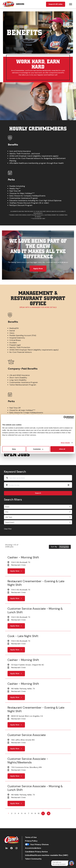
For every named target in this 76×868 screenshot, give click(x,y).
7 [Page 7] (28, 813)
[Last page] (49, 813)
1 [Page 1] (8, 813)
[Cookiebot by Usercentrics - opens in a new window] (65, 417)
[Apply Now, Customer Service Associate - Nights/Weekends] (16, 776)
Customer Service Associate (27, 735)
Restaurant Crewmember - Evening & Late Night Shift (36, 583)
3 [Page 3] (15, 813)
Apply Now (38, 269)
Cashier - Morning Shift (23, 557)
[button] (68, 485)
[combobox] (37, 485)
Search (38, 493)
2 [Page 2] (12, 813)
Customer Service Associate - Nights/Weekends (28, 761)
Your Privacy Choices (37, 845)
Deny (14, 449)
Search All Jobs (56, 4)
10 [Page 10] (39, 813)
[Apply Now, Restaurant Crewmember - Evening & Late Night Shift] (16, 598)
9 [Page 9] (35, 813)
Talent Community (33, 859)
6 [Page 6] (25, 813)
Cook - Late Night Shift (23, 636)
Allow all (62, 449)
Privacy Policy (31, 841)
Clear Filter (8, 529)
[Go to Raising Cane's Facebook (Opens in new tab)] (11, 848)
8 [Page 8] (32, 813)
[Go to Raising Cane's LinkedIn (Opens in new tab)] (6, 848)
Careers (20, 4)
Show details (65, 443)
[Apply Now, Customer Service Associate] (16, 749)
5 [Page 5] (22, 813)
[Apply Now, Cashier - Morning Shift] (16, 571)
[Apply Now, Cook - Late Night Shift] (16, 650)
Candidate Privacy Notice (36, 852)
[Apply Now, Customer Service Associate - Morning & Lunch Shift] (16, 626)
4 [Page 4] (18, 813)
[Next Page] (43, 813)
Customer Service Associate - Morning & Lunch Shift (35, 610)
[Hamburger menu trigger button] (71, 4)
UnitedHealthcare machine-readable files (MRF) (47, 855)
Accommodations (33, 848)
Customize (38, 449)
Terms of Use (31, 837)
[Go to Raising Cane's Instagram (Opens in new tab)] (16, 848)
